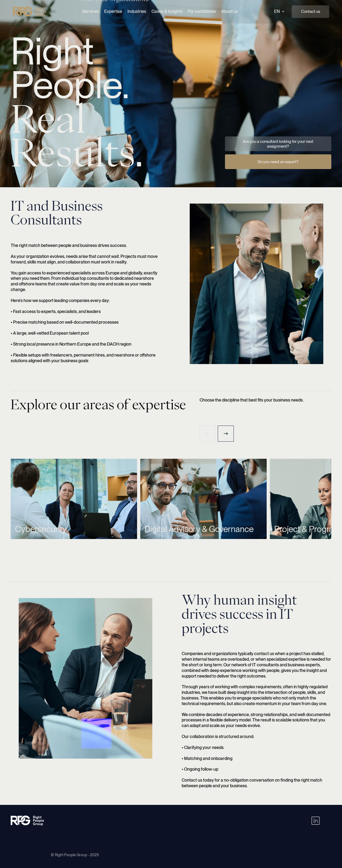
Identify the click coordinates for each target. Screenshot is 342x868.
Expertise (113, 11)
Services (91, 11)
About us (230, 11)
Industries (137, 11)
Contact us (311, 12)
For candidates (202, 11)
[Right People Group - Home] (29, 12)
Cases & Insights (167, 11)
